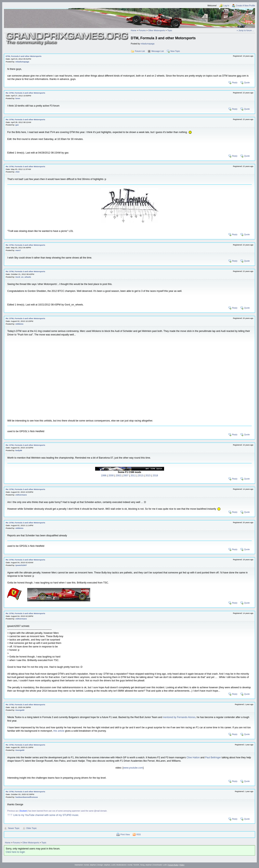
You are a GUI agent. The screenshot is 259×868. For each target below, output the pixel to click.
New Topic (175, 51)
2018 (155, 476)
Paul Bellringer (213, 758)
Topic (170, 30)
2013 (141, 476)
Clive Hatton (193, 758)
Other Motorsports (156, 30)
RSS (139, 834)
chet (17, 172)
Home (134, 30)
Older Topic (31, 828)
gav (17, 125)
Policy (182, 865)
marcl (18, 250)
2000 (111, 476)
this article (59, 731)
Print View (125, 834)
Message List (158, 51)
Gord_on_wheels (23, 277)
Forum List (140, 51)
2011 (133, 476)
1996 (104, 476)
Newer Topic (14, 828)
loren (18, 98)
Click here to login (15, 852)
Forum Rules (173, 865)
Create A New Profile (245, 6)
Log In (226, 6)
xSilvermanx (21, 495)
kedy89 (19, 450)
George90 (20, 710)
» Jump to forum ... (245, 30)
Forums (142, 30)
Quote (247, 82)
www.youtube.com (133, 768)
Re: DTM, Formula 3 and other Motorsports (25, 93)
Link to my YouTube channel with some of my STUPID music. (43, 815)
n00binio (19, 324)
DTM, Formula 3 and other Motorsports (24, 56)
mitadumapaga (148, 44)
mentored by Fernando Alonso (179, 717)
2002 (118, 476)
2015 (148, 476)
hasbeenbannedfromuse (27, 797)
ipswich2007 (21, 565)
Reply (235, 82)
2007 (126, 476)
